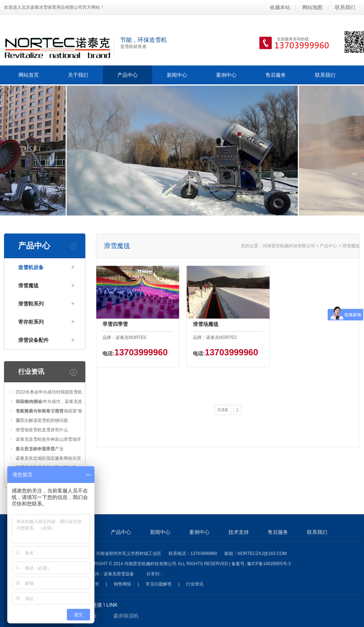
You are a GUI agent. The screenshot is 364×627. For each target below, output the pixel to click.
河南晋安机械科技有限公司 (289, 246)
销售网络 (122, 584)
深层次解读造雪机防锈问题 (42, 420)
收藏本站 (280, 7)
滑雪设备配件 (33, 340)
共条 (223, 410)
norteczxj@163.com (262, 554)
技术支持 (239, 532)
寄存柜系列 (31, 322)
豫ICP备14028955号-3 (269, 564)
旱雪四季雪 (115, 324)
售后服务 (276, 75)
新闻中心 (177, 75)
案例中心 (226, 75)
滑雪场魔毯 (206, 324)
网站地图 (312, 7)
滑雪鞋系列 (31, 304)
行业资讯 (31, 372)
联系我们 (345, 7)
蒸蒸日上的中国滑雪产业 (40, 449)
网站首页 (29, 75)
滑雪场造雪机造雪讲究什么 (42, 430)
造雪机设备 (31, 267)
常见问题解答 (159, 584)
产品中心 (128, 75)
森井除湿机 (126, 616)
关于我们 (78, 75)
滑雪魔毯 (28, 285)
